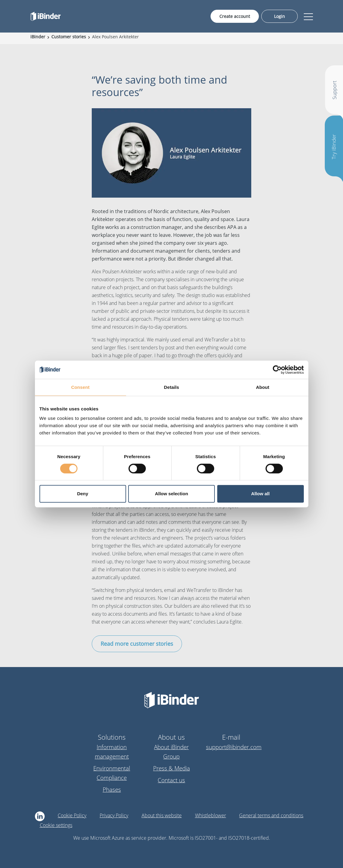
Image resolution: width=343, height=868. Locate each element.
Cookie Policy (72, 815)
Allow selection (172, 494)
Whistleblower (211, 815)
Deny (83, 494)
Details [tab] (172, 387)
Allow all (261, 494)
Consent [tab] (80, 387)
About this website (162, 815)
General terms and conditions (271, 815)
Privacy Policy (114, 815)
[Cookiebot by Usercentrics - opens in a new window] (277, 370)
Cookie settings (56, 825)
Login (280, 16)
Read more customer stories (137, 644)
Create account (235, 16)
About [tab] (263, 387)
